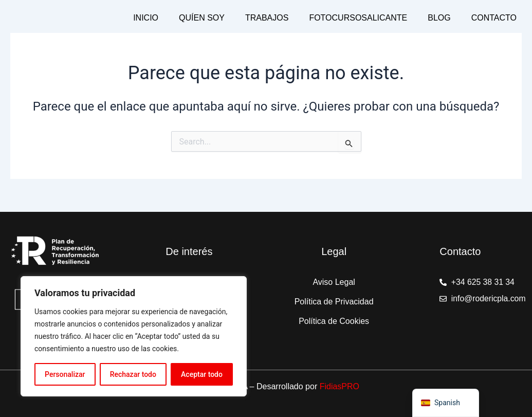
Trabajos (267, 18)
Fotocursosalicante (358, 18)
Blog (439, 18)
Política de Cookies (334, 321)
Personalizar (65, 374)
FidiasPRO (340, 386)
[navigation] (446, 403)
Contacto (494, 18)
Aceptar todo (202, 374)
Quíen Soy (202, 18)
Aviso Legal (334, 282)
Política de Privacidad (334, 302)
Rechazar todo (133, 374)
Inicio (146, 18)
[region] (134, 336)
